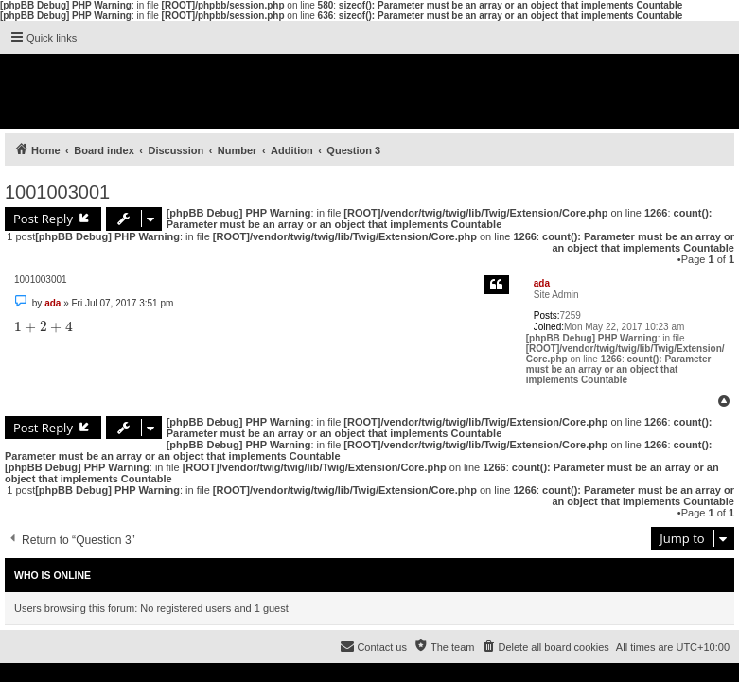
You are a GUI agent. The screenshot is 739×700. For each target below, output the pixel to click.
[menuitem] (545, 647)
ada (542, 283)
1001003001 (57, 192)
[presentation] (44, 327)
